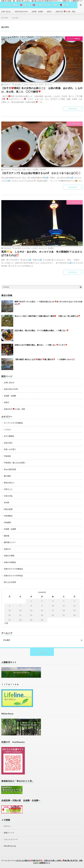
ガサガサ (43, 170)
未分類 (7, 502)
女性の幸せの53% (21, 11)
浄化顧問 (7, 522)
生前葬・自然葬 (10, 529)
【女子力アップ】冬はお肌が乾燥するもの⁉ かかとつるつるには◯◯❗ (41, 173)
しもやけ (25, 84)
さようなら (26, 248)
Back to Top (42, 653)
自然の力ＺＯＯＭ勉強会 (13, 569)
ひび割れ (36, 170)
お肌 (24, 170)
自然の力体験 (9, 556)
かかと (29, 170)
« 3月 (6, 623)
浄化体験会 (8, 516)
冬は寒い (51, 248)
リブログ (7, 430)
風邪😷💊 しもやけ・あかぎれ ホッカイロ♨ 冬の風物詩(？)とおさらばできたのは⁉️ (42, 253)
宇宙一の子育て (10, 449)
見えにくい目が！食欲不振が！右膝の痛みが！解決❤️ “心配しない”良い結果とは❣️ (47, 316)
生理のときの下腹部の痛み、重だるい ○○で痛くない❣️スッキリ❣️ (41, 345)
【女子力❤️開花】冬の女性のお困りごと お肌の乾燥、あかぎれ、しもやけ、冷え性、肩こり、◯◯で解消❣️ (42, 90)
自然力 (49, 11)
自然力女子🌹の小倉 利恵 (65, 11)
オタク (41, 84)
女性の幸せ (8, 443)
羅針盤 (7, 536)
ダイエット (49, 84)
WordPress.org (10, 846)
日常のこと (8, 489)
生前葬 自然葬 (37, 11)
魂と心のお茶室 (10, 582)
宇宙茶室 (7, 456)
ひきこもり (34, 84)
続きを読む (73, 109)
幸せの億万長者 (10, 469)
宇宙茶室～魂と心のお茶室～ (15, 463)
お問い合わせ (6, 11)
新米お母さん (9, 483)
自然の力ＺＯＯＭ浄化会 (13, 576)
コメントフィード (11, 839)
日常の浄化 (76, 124)
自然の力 (7, 549)
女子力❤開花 (75, 39)
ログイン (7, 826)
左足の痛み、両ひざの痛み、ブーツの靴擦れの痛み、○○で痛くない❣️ (42, 330)
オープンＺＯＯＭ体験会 (13, 423)
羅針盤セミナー (10, 542)
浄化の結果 (8, 509)
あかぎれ (18, 84)
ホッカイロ (43, 248)
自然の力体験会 (10, 562)
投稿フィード (9, 833)
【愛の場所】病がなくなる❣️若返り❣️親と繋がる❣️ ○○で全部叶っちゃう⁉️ (45, 359)
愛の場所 (7, 476)
